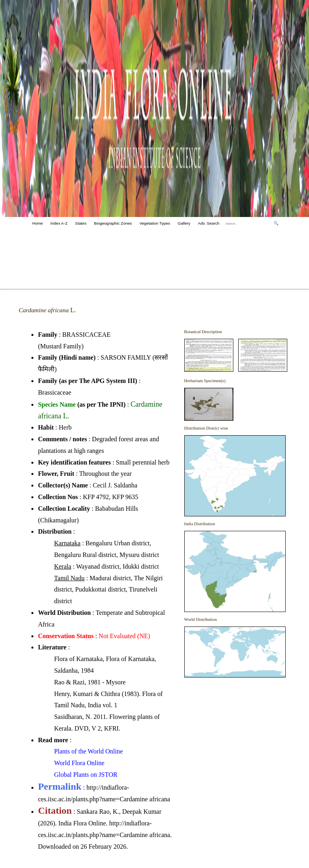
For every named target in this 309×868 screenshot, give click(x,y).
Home (38, 223)
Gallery (184, 223)
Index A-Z (59, 223)
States (81, 223)
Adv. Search (209, 223)
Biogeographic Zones (113, 223)
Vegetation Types (154, 223)
